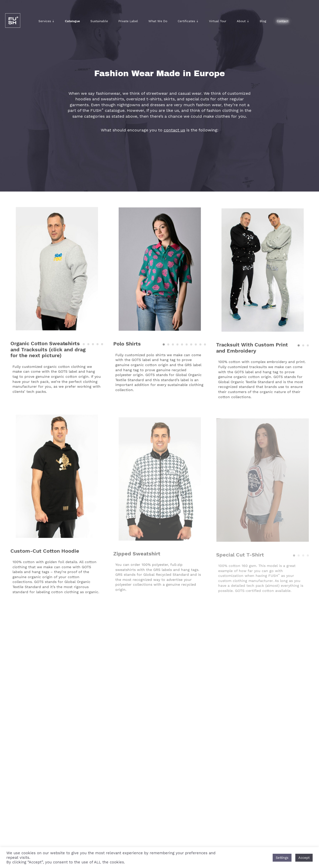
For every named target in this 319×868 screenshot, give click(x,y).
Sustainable (99, 21)
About (243, 21)
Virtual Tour (218, 21)
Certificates (188, 21)
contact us (174, 130)
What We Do (158, 21)
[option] (57, 272)
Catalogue (72, 21)
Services (46, 21)
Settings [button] (282, 858)
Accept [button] (304, 858)
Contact (283, 21)
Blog (263, 21)
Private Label (128, 21)
